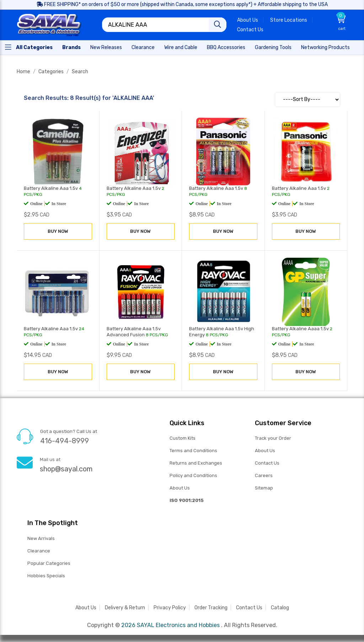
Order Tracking (211, 608)
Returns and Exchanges (196, 463)
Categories (51, 72)
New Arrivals (41, 538)
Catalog (280, 608)
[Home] (29, 47)
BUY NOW (58, 231)
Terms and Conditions (193, 451)
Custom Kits (183, 438)
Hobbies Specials (46, 576)
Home (23, 72)
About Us (248, 20)
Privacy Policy (170, 608)
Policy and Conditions (193, 475)
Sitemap (264, 488)
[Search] (218, 25)
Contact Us (250, 30)
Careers (264, 475)
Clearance (39, 551)
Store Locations (289, 20)
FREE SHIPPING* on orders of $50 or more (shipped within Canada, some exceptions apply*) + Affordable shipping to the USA (182, 4)
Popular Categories (49, 563)
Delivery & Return (125, 608)
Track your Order (273, 438)
